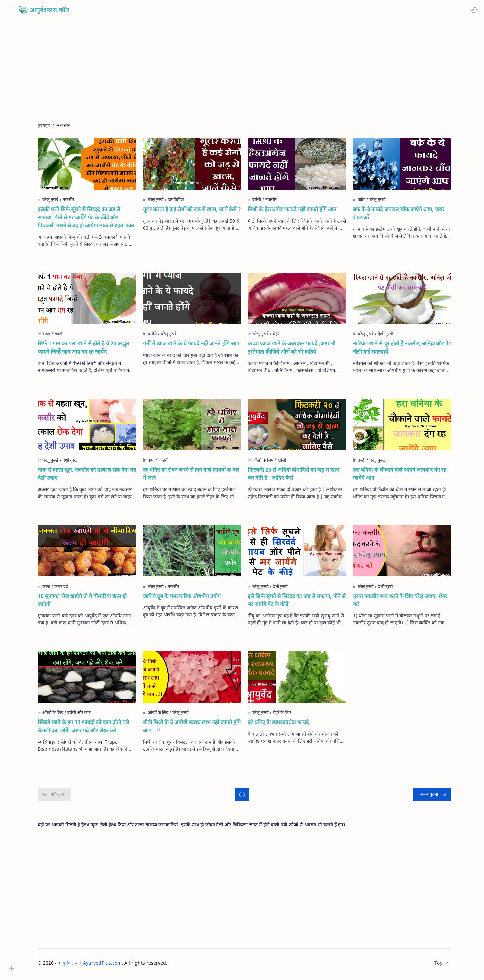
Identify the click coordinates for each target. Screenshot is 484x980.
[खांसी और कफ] (89, 715)
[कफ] (163, 463)
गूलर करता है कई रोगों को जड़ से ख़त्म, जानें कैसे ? (202, 212)
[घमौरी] (164, 336)
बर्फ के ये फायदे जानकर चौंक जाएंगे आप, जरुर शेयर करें (409, 216)
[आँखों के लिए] (275, 463)
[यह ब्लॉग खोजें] (139, 10)
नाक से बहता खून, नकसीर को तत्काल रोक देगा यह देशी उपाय (97, 476)
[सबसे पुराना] (442, 797)
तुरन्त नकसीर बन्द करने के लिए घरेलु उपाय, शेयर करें (410, 603)
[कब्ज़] (58, 336)
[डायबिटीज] (186, 202)
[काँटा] (373, 202)
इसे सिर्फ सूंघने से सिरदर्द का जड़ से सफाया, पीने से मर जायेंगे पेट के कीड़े (307, 603)
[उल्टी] (373, 463)
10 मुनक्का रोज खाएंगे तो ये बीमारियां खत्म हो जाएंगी (93, 603)
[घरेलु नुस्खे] (62, 202)
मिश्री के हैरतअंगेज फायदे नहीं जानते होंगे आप (302, 212)
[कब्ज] (58, 589)
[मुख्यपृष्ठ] (252, 797)
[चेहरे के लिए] (292, 715)
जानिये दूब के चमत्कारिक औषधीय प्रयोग (192, 599)
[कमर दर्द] (72, 589)
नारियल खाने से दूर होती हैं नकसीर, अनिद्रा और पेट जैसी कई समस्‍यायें (412, 350)
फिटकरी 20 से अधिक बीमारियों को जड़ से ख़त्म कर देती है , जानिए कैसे (304, 476)
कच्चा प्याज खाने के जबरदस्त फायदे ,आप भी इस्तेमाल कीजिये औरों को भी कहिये (302, 350)
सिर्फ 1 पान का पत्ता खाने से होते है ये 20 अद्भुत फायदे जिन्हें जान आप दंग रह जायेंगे (94, 350)
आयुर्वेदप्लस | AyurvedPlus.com (100, 965)
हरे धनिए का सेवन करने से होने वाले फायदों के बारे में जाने (201, 476)
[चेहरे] (286, 336)
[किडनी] (173, 463)
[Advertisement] (250, 78)
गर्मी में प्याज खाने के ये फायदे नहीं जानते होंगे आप (201, 346)
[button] (472, 10)
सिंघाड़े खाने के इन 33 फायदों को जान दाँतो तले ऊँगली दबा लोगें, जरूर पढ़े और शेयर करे (94, 729)
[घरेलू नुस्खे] (388, 202)
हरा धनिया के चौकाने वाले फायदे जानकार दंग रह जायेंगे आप (410, 476)
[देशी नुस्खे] (395, 336)
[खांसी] (269, 202)
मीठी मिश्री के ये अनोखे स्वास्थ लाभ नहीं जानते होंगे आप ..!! (202, 729)
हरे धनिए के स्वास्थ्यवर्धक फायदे (289, 725)
